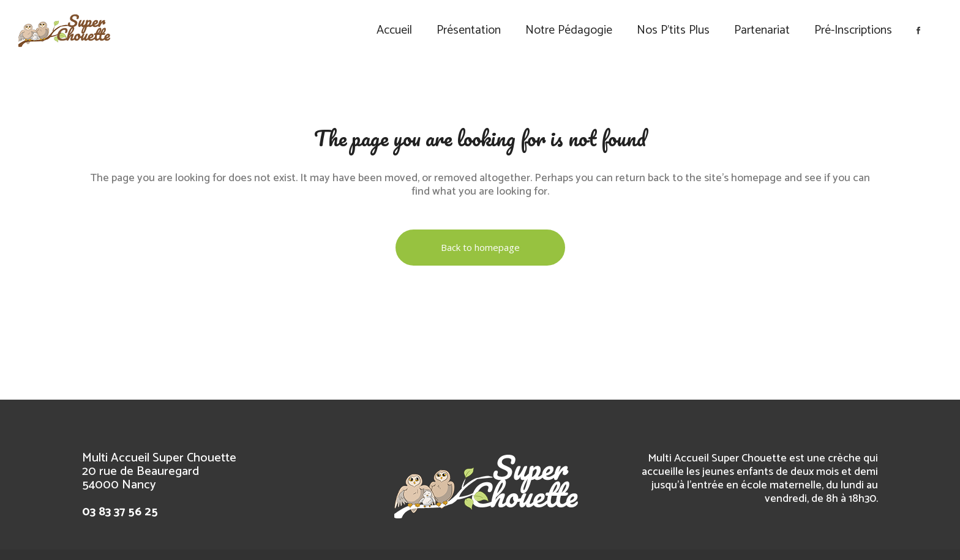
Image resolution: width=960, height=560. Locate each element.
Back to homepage (480, 247)
